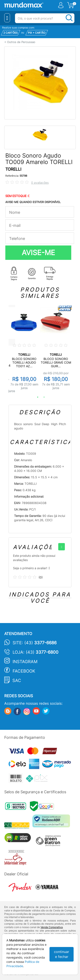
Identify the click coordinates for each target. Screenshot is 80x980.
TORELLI (13, 169)
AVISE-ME (38, 253)
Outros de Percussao (21, 42)
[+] (62, 547)
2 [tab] (42, 397)
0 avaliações (40, 183)
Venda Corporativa (52, 927)
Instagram (25, 662)
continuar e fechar (62, 954)
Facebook (24, 671)
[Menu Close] (7, 18)
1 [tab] (36, 397)
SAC (17, 680)
